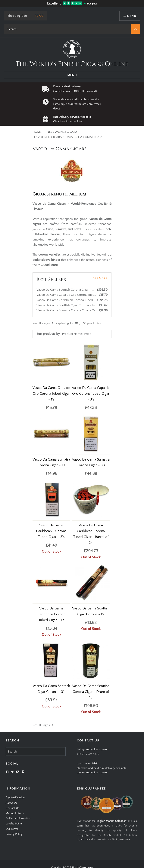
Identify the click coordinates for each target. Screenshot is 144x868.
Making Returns (15, 813)
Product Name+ (73, 334)
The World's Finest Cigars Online (72, 64)
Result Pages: (42, 725)
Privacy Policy (14, 834)
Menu (132, 16)
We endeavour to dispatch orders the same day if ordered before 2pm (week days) (77, 104)
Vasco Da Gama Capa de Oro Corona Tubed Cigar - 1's (74, 295)
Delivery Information (18, 818)
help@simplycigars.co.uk (92, 749)
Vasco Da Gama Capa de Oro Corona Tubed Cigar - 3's (91, 394)
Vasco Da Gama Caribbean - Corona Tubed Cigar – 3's (51, 531)
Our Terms (12, 829)
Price (88, 334)
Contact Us (12, 808)
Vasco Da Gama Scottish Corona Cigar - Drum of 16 (72, 290)
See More (100, 278)
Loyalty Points (14, 824)
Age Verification (15, 797)
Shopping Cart (17, 16)
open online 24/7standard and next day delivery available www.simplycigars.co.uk (102, 768)
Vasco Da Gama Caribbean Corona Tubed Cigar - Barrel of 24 (78, 300)
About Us (11, 803)
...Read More (49, 265)
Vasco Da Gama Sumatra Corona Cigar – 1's (66, 310)
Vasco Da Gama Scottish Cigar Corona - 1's (66, 305)
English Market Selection (111, 821)
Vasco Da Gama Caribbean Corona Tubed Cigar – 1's (51, 614)
